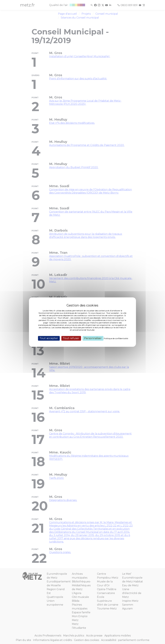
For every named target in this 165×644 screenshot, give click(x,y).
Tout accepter (49, 338)
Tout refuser (71, 338)
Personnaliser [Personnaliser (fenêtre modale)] (93, 338)
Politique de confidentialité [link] (116, 338)
